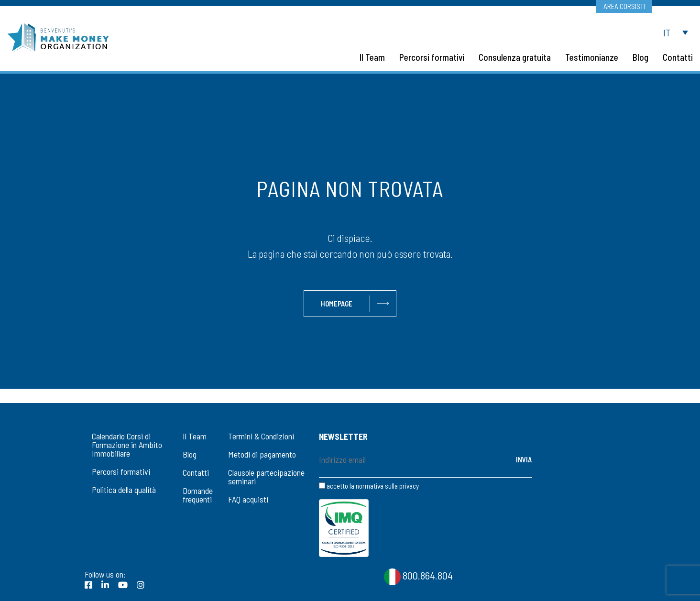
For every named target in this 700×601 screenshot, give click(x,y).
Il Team (195, 436)
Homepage (337, 304)
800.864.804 (418, 531)
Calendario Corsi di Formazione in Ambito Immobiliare (127, 445)
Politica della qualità (124, 490)
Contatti (196, 472)
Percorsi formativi (121, 471)
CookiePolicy (655, 587)
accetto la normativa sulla (369, 486)
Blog (190, 454)
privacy (409, 486)
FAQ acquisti (248, 499)
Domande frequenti (198, 495)
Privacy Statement (601, 587)
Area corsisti (624, 6)
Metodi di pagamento (262, 454)
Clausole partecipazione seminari (266, 477)
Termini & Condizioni (261, 436)
